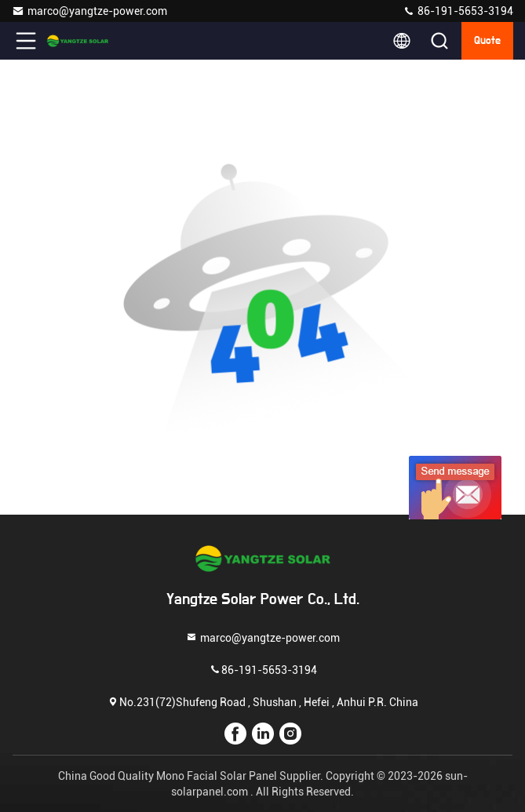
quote (487, 41)
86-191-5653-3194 (458, 11)
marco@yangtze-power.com (89, 11)
